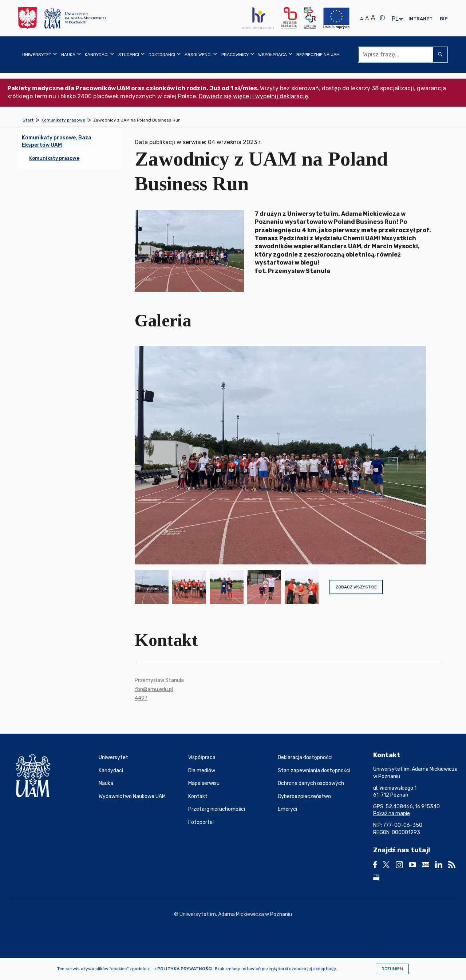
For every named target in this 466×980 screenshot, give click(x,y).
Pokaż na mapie (392, 814)
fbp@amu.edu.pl (154, 689)
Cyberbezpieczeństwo (304, 796)
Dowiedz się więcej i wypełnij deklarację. (254, 96)
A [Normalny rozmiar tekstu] (362, 19)
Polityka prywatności (185, 969)
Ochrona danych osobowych (311, 783)
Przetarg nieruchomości (217, 809)
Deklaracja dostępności (305, 757)
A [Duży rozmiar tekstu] (373, 18)
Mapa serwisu (204, 783)
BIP (444, 19)
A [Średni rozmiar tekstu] (367, 18)
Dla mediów (202, 771)
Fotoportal (201, 822)
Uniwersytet (113, 757)
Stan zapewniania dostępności (314, 771)
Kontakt (198, 796)
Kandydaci (111, 771)
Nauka (106, 783)
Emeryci (287, 809)
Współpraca (202, 757)
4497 (141, 698)
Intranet (420, 19)
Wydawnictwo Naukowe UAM (132, 796)
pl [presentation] (395, 19)
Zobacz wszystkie (356, 587)
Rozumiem (392, 969)
